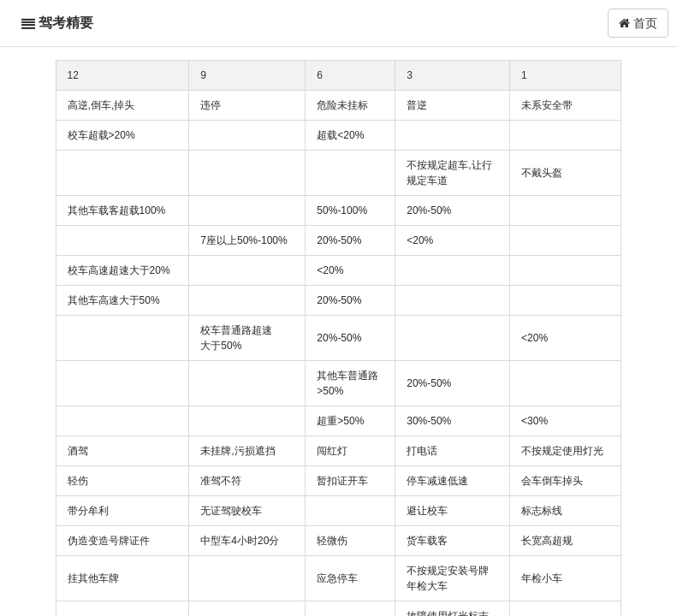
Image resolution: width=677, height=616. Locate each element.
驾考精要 (66, 23)
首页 (638, 23)
